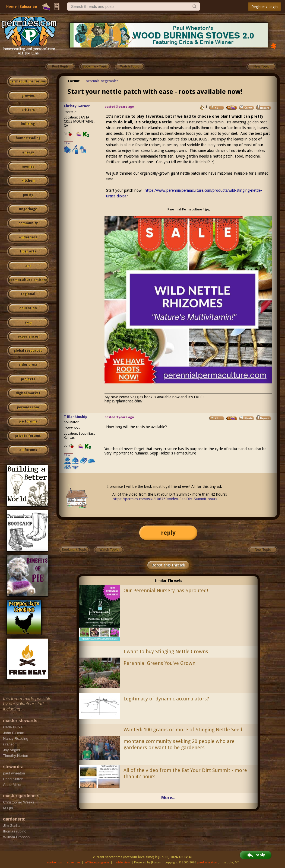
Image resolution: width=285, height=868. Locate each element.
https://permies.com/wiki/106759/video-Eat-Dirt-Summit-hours (165, 499)
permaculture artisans (28, 280)
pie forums (28, 421)
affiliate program (97, 862)
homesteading (28, 138)
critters (28, 110)
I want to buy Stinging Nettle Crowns (166, 651)
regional (28, 294)
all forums (28, 450)
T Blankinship (76, 417)
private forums (28, 436)
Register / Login (265, 7)
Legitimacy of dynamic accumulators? (166, 699)
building (28, 124)
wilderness (28, 237)
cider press (28, 365)
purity (28, 195)
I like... (69, 143)
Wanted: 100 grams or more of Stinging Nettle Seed (183, 730)
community (28, 223)
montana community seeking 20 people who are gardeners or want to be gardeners (179, 744)
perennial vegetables (102, 81)
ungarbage (28, 209)
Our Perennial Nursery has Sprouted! (166, 590)
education (28, 308)
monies (28, 166)
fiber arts (28, 251)
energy (28, 152)
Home (11, 6)
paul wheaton (207, 862)
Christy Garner (77, 106)
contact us (54, 862)
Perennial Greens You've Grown (159, 663)
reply (168, 533)
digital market (28, 393)
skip (28, 322)
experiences (28, 337)
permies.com (28, 407)
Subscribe (28, 7)
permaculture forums (28, 81)
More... (168, 798)
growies (28, 96)
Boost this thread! (168, 565)
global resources (28, 351)
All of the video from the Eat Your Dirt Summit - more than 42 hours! (185, 773)
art (28, 266)
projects (28, 379)
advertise (73, 862)
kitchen (28, 181)
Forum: (74, 81)
